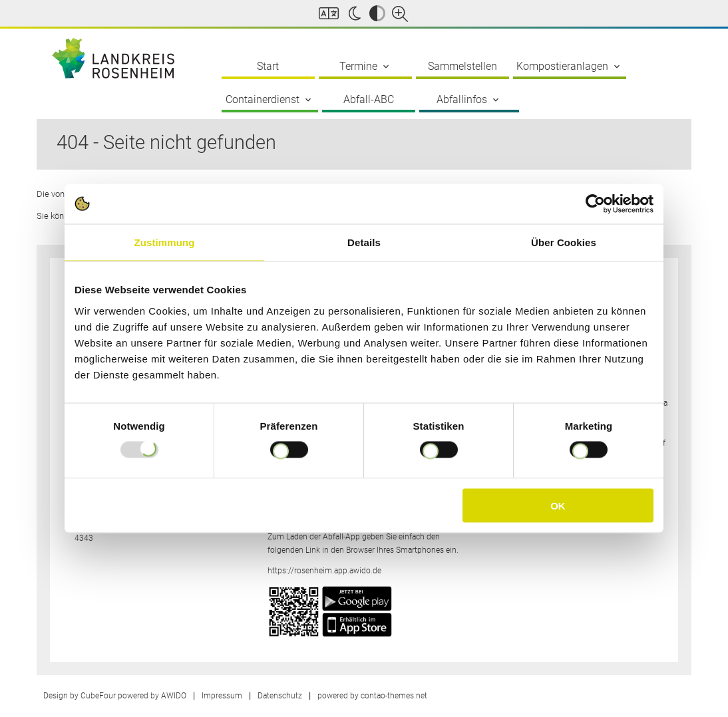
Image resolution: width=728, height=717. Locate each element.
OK (558, 505)
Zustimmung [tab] (165, 242)
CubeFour (98, 696)
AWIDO (174, 696)
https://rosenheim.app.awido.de (324, 571)
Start (268, 66)
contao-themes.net (394, 696)
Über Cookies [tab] (564, 242)
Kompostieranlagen (569, 67)
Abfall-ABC (369, 99)
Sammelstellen (462, 66)
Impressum (222, 696)
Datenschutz (280, 696)
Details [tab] (364, 242)
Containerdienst (270, 100)
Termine (365, 67)
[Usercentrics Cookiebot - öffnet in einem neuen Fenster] (595, 204)
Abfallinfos (469, 100)
